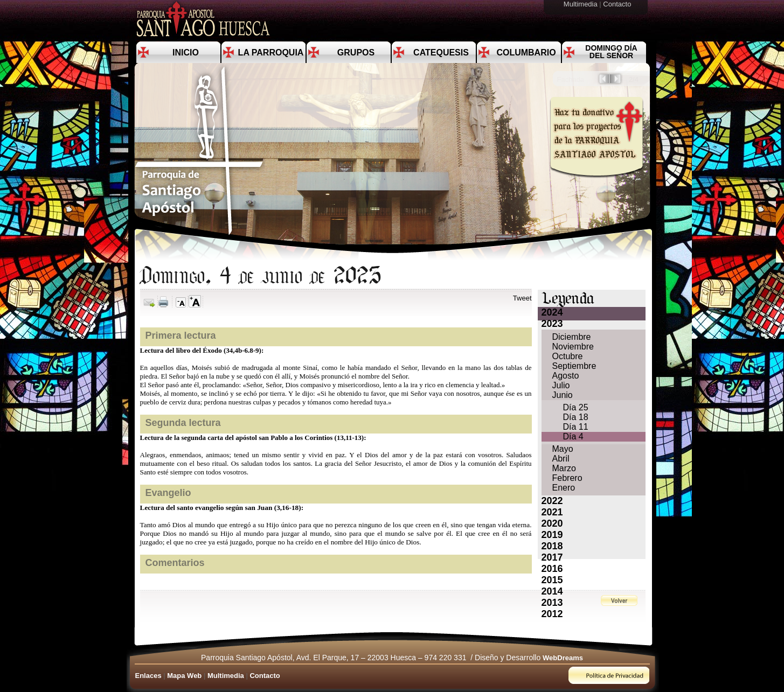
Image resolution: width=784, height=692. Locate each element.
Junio (563, 395)
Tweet (522, 298)
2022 (552, 501)
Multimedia (581, 4)
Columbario (526, 53)
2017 (552, 557)
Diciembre (572, 337)
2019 (552, 535)
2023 (552, 324)
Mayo (563, 449)
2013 (552, 603)
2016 (552, 569)
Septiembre (574, 366)
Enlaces (148, 676)
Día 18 (576, 417)
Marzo (564, 468)
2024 (552, 312)
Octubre (568, 356)
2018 (552, 546)
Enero (564, 488)
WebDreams (563, 658)
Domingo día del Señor (611, 52)
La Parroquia (271, 53)
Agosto (566, 376)
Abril (561, 459)
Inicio (186, 53)
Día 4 (573, 436)
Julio (561, 385)
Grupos (356, 53)
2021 (552, 512)
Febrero (567, 478)
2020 (552, 523)
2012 (552, 614)
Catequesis (441, 53)
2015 (552, 580)
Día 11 (576, 427)
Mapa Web (184, 676)
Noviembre (573, 347)
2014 (552, 591)
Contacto (618, 4)
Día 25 (576, 407)
